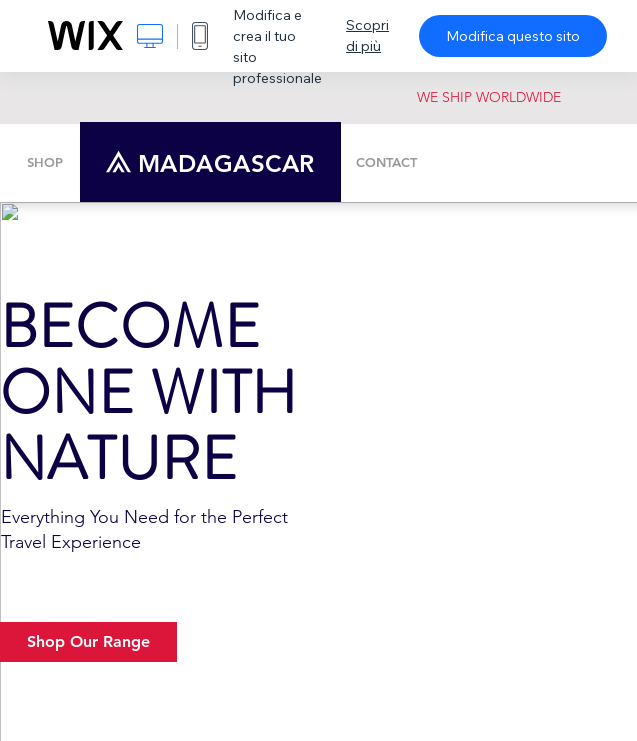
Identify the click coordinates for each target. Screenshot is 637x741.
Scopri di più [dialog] (367, 35)
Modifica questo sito (513, 36)
